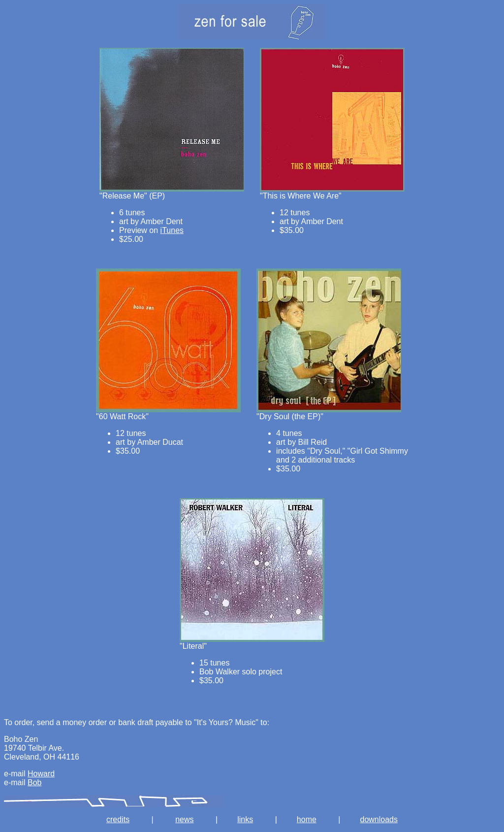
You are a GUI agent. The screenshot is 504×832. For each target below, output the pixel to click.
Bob (34, 782)
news (184, 819)
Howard (41, 774)
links (245, 819)
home (307, 819)
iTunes (172, 230)
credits (118, 819)
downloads (379, 819)
